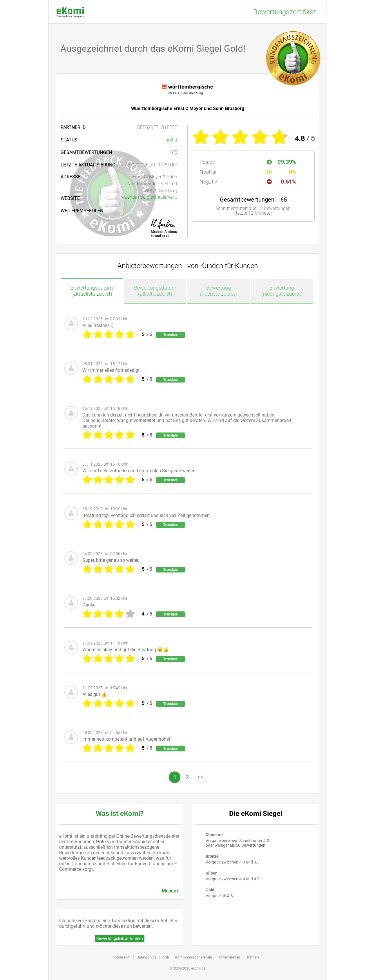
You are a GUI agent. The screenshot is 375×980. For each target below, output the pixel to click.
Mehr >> (170, 891)
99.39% (282, 162)
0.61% (282, 182)
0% (282, 172)
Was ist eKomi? (120, 814)
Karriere (253, 957)
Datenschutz (146, 957)
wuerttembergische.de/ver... (149, 197)
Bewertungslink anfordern (120, 938)
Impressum (122, 957)
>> (200, 777)
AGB (166, 957)
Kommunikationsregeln (194, 957)
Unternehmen (230, 957)
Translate (170, 335)
